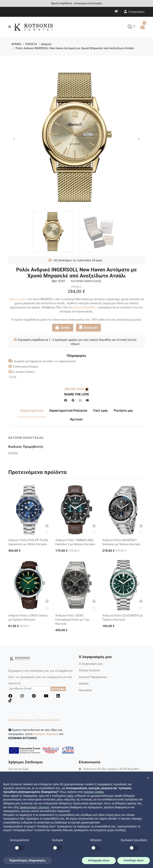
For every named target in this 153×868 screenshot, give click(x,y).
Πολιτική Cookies (49, 720)
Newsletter (86, 690)
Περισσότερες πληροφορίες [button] (28, 860)
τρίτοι (70, 796)
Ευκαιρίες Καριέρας (46, 734)
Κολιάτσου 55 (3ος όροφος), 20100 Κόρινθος (112, 769)
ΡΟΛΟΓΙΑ (31, 44)
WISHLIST (88, 327)
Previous (14, 139)
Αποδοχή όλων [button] (134, 860)
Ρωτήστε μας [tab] (123, 411)
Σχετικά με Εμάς (19, 769)
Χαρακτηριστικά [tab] (32, 411)
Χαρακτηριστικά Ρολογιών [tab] (68, 411)
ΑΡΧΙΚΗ (16, 44)
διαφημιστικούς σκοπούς (34, 807)
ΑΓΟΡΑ (63, 327)
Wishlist (84, 684)
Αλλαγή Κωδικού (89, 670)
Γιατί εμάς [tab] (101, 411)
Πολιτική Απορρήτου (21, 720)
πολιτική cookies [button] (94, 792)
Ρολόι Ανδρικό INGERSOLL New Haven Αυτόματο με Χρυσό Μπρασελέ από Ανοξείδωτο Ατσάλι (75, 48)
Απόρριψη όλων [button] (99, 860)
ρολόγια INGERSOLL (85, 307)
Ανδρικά (46, 44)
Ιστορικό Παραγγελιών (93, 677)
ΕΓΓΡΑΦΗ (58, 689)
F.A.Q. (13, 377)
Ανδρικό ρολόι (18, 299)
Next (139, 139)
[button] (148, 778)
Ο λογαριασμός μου (91, 664)
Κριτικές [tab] (76, 419)
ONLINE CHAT (76, 389)
